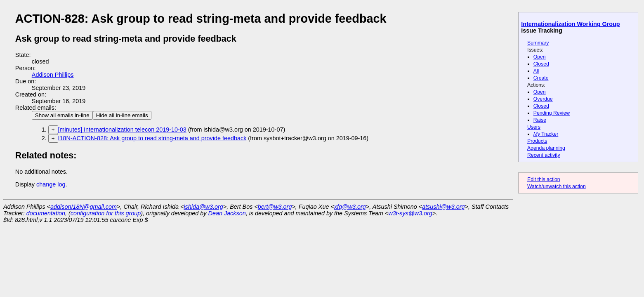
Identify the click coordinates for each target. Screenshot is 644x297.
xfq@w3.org (350, 207)
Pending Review (552, 113)
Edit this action (544, 179)
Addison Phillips (53, 75)
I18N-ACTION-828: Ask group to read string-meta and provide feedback (152, 138)
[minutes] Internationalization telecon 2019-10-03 (122, 130)
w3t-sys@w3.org (410, 213)
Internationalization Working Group (570, 24)
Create (541, 78)
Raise (540, 120)
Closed (541, 64)
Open (540, 57)
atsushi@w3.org (443, 207)
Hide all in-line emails (122, 115)
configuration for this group (106, 213)
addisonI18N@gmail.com (84, 207)
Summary (538, 43)
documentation (46, 213)
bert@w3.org (275, 207)
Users (534, 127)
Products (537, 141)
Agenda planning (546, 148)
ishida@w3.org (203, 207)
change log (51, 184)
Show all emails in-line (62, 115)
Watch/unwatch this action (557, 186)
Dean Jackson (227, 213)
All (536, 71)
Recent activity (544, 155)
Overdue (543, 99)
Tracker (546, 134)
